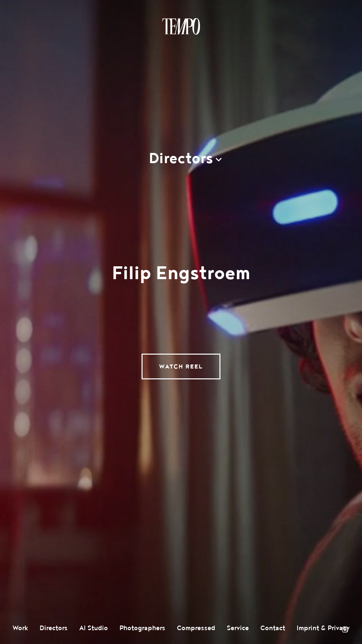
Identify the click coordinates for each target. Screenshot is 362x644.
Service (238, 628)
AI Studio (94, 628)
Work (20, 628)
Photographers (142, 628)
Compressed (196, 628)
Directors (54, 628)
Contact (273, 628)
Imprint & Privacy (323, 628)
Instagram (345, 629)
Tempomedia (181, 26)
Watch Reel (181, 366)
